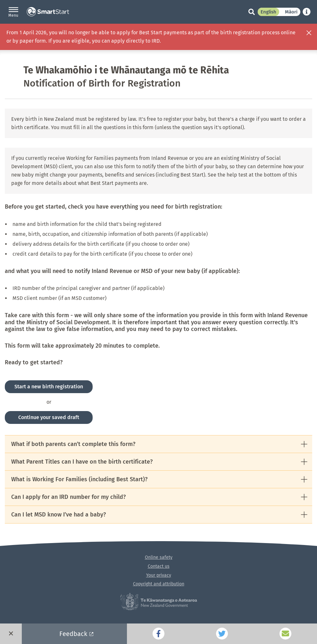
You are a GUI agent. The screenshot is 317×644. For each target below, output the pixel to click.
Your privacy (159, 575)
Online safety (159, 557)
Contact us (159, 566)
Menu (13, 15)
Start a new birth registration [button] (49, 387)
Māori (291, 12)
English (268, 12)
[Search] (248, 12)
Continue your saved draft (49, 417)
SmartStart (48, 12)
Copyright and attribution (159, 584)
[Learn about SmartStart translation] (307, 12)
